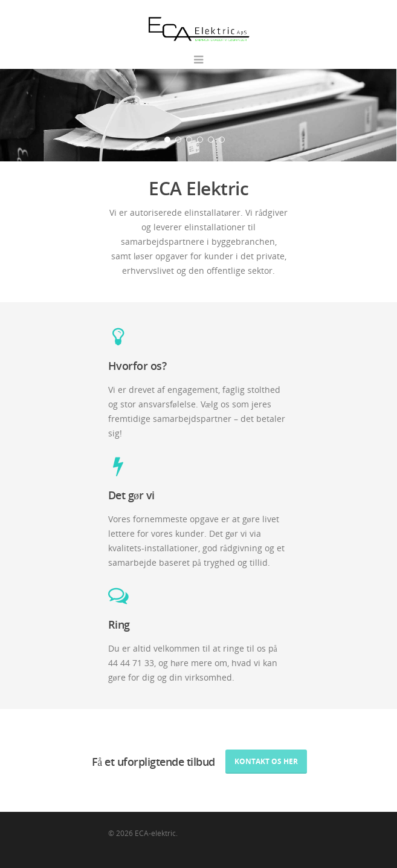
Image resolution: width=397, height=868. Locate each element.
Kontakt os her (266, 761)
